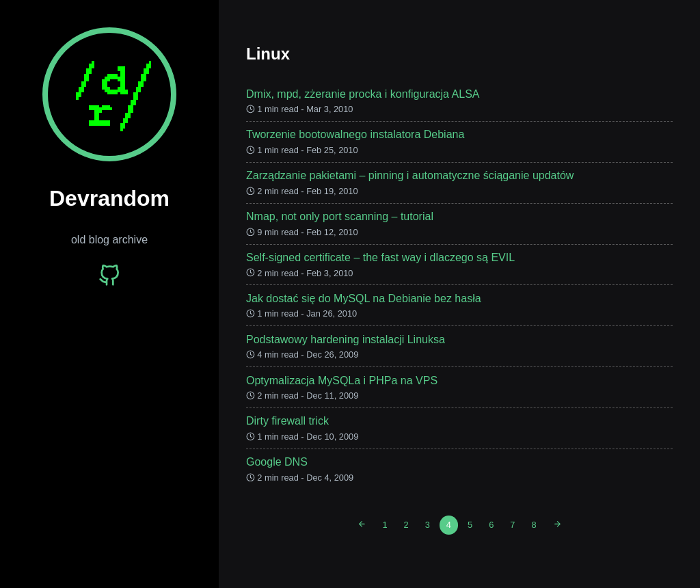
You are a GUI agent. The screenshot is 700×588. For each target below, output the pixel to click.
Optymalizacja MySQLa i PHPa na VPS (342, 380)
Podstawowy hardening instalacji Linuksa (346, 339)
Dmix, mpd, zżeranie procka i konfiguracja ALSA (363, 94)
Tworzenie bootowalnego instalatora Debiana (355, 134)
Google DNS (277, 462)
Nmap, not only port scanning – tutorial (340, 216)
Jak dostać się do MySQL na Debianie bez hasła (364, 298)
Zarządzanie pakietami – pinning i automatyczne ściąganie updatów (410, 175)
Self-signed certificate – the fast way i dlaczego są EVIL (380, 257)
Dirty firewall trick (287, 421)
